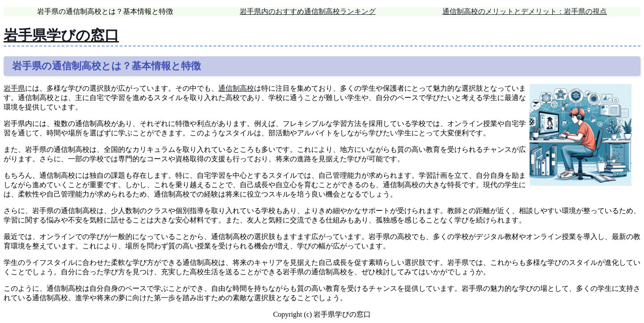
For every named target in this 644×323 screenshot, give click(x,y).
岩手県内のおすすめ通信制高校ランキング (308, 11)
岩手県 (14, 88)
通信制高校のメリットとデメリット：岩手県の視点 (525, 11)
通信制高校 (236, 88)
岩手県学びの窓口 (61, 35)
